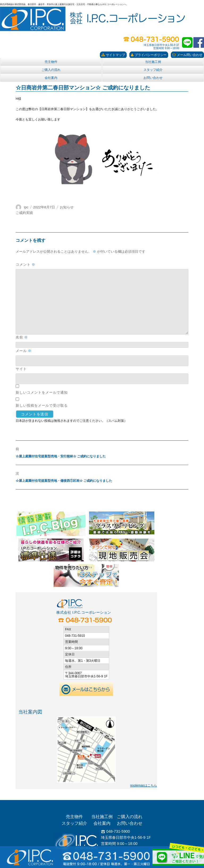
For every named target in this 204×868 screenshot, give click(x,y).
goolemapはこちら (144, 785)
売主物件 (51, 62)
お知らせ (67, 207)
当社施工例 (153, 62)
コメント (25, 265)
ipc (26, 207)
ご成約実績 (24, 213)
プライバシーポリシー (149, 55)
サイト (21, 369)
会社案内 (51, 78)
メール (24, 351)
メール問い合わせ (187, 55)
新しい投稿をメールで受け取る (42, 405)
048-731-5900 (115, 831)
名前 (22, 337)
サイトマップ (113, 55)
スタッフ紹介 (153, 70)
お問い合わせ (153, 78)
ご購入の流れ (51, 70)
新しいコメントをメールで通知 (42, 392)
